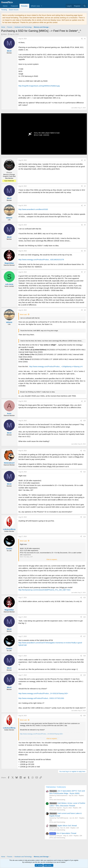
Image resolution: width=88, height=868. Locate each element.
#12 (84, 472)
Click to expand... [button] (52, 559)
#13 (84, 517)
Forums (24, 6)
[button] (42, 6)
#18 (84, 656)
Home (5, 6)
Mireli (5, 34)
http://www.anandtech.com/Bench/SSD (33, 209)
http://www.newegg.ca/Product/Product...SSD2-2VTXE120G (41, 698)
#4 (85, 205)
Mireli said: (23, 315)
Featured (14, 6)
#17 (84, 636)
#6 (85, 251)
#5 (85, 225)
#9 (85, 401)
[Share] (82, 39)
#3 (85, 186)
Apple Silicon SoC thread (63, 826)
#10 (84, 421)
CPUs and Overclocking (57, 800)
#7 (85, 272)
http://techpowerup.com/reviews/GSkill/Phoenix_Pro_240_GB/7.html (44, 590)
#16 (84, 617)
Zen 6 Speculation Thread (63, 833)
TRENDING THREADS (56, 787)
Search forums (14, 10)
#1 (85, 39)
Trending (4, 10)
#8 (85, 310)
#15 (84, 598)
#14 (84, 536)
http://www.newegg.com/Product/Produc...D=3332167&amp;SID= (43, 693)
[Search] (85, 6)
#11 (84, 451)
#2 (85, 160)
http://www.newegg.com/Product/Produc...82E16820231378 (41, 260)
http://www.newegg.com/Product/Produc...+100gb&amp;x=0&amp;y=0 (56, 366)
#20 (84, 716)
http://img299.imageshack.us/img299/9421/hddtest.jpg (39, 86)
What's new (35, 6)
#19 (84, 675)
